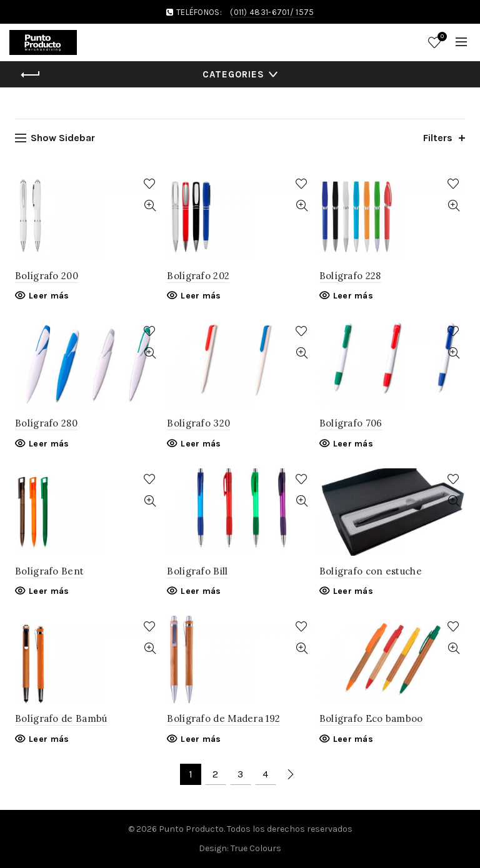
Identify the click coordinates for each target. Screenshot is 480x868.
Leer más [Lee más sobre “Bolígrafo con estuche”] (353, 591)
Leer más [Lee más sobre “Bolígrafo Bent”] (49, 591)
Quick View (150, 206)
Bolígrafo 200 (47, 276)
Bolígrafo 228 (350, 276)
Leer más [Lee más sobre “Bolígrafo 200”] (49, 296)
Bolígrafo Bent (49, 571)
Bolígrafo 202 (198, 276)
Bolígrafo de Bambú (61, 718)
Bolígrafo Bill (197, 571)
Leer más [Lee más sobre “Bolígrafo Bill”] (201, 591)
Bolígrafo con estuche (371, 571)
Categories (233, 74)
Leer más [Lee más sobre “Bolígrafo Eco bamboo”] (353, 739)
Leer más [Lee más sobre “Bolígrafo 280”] (49, 444)
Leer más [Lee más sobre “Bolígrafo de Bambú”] (49, 739)
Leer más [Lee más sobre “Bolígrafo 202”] (201, 296)
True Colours (256, 848)
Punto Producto (191, 829)
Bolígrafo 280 (46, 423)
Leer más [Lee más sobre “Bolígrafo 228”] (353, 296)
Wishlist (441, 37)
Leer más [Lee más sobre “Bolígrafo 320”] (201, 444)
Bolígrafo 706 (351, 423)
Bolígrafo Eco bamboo (371, 718)
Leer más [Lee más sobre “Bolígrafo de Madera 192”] (201, 739)
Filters (438, 138)
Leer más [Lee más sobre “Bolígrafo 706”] (353, 444)
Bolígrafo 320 (198, 423)
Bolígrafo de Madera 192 (223, 718)
